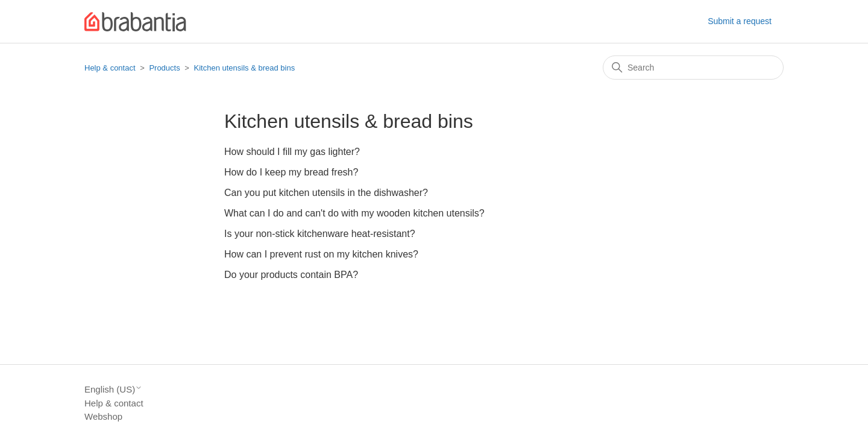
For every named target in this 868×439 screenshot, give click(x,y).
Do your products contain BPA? (291, 275)
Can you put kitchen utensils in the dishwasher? (326, 193)
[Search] (693, 68)
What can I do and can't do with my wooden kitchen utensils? (354, 213)
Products (164, 68)
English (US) (113, 389)
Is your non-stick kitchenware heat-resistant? (320, 234)
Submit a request (740, 21)
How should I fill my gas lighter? (292, 152)
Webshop (103, 416)
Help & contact (110, 68)
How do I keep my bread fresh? (291, 172)
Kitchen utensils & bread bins (245, 68)
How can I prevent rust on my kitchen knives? (321, 254)
